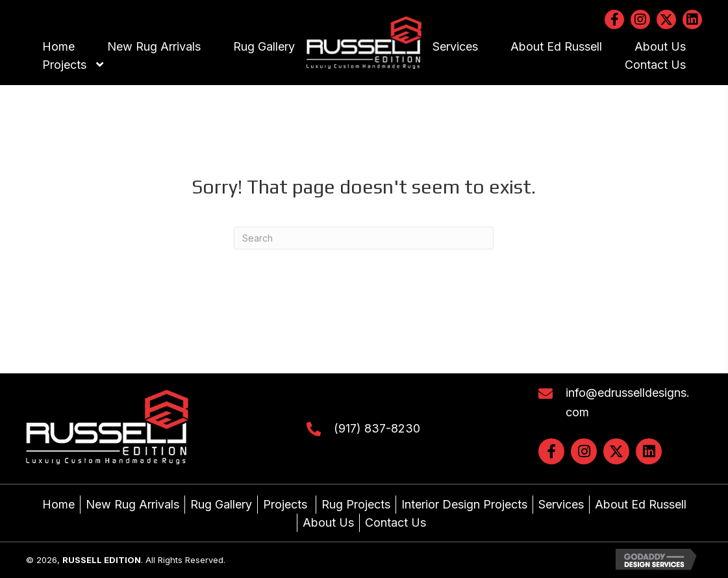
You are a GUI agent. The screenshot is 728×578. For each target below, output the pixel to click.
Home (58, 504)
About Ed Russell (641, 504)
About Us (328, 522)
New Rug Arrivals (132, 504)
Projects (287, 504)
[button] (614, 19)
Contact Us (395, 522)
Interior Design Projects (464, 504)
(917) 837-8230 (377, 428)
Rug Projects (356, 504)
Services (561, 504)
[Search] (364, 238)
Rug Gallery (221, 504)
